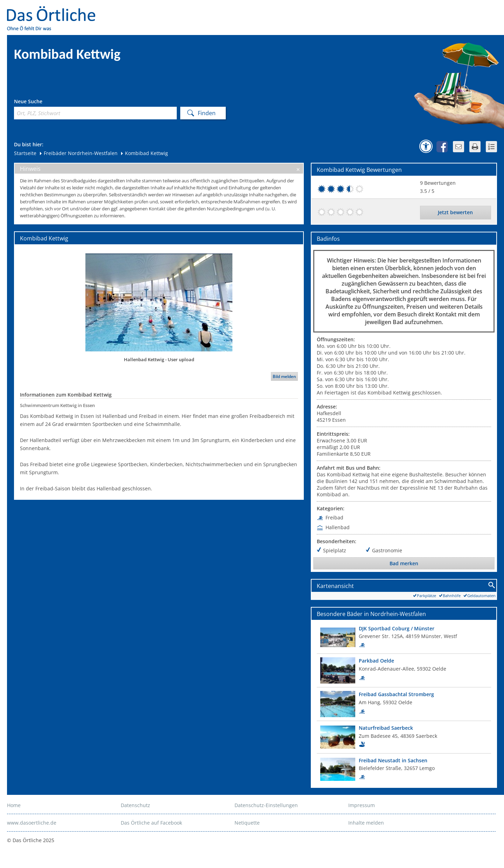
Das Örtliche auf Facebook (151, 823)
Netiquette (247, 823)
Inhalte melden (366, 823)
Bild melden (284, 376)
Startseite (25, 153)
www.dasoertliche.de (32, 823)
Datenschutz (135, 805)
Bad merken (404, 563)
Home (14, 805)
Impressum (362, 805)
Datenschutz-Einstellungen (266, 805)
